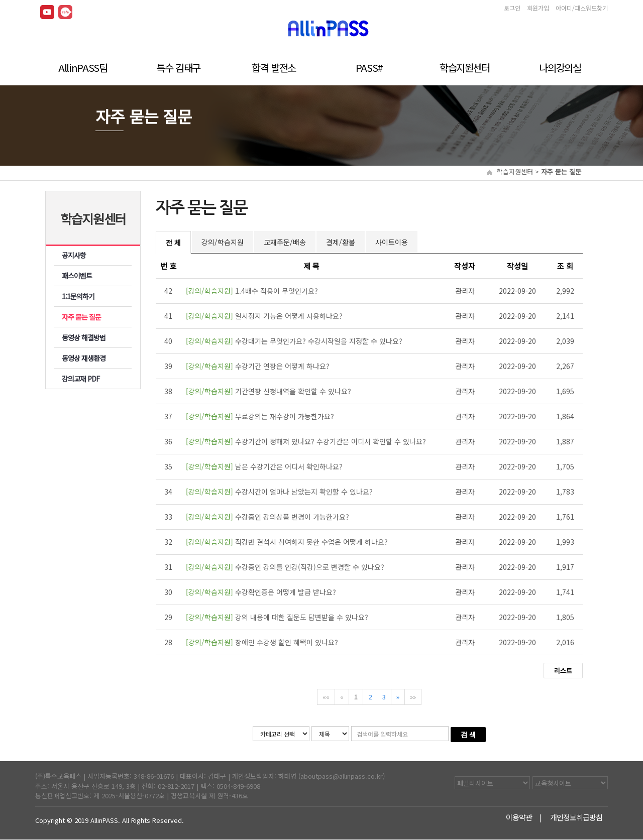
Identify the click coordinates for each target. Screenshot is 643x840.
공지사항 (74, 255)
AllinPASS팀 (83, 67)
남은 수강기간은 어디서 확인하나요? (264, 466)
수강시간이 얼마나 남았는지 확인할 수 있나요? (279, 492)
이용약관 (520, 818)
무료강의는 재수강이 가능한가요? (260, 416)
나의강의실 (560, 67)
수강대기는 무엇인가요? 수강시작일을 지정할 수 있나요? (294, 341)
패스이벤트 (77, 276)
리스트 (563, 671)
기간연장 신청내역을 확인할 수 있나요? (269, 391)
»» (413, 697)
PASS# (369, 67)
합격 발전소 (274, 67)
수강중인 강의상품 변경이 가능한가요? (267, 517)
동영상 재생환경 (84, 358)
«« (326, 697)
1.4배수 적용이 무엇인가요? (252, 291)
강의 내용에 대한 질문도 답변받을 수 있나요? (277, 617)
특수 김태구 (178, 67)
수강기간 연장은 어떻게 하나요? (258, 366)
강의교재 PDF (81, 379)
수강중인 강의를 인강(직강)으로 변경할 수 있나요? (285, 567)
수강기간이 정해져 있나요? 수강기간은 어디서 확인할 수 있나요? (306, 441)
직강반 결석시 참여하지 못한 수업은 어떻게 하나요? (287, 542)
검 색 (468, 735)
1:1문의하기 (78, 296)
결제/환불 (341, 242)
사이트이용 (392, 242)
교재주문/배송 (285, 242)
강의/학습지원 (223, 242)
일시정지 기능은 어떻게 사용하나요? (264, 316)
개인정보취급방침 (577, 818)
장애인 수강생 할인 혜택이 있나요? (262, 642)
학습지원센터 (465, 67)
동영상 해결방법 (84, 337)
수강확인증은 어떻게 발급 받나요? (261, 592)
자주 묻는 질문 (82, 317)
